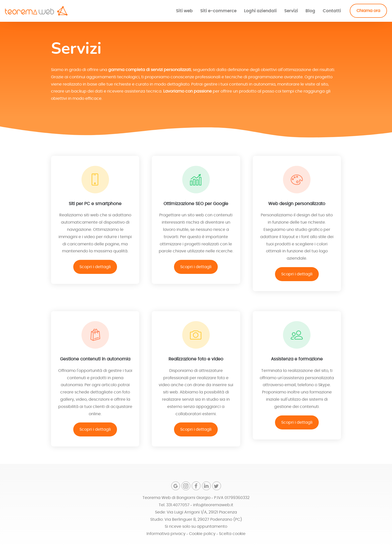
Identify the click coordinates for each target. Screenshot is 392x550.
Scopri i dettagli (95, 267)
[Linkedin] (206, 486)
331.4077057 (178, 505)
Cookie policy (202, 534)
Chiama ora (368, 11)
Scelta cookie (232, 534)
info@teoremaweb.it (213, 505)
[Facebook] (196, 486)
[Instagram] (186, 486)
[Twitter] (217, 486)
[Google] (176, 486)
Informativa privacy (166, 534)
